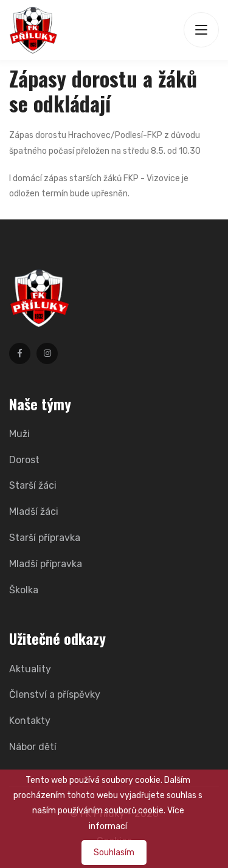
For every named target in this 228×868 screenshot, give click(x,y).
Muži (19, 434)
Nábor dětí (33, 747)
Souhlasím (114, 852)
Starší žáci (33, 485)
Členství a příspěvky (55, 694)
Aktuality (30, 669)
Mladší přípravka (46, 564)
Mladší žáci (34, 511)
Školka (24, 590)
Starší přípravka (45, 538)
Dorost (24, 460)
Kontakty (30, 721)
